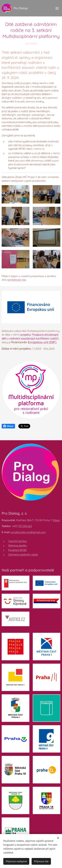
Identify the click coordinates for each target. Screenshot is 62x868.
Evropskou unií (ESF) (42, 342)
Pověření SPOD (17, 550)
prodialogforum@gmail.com (28, 532)
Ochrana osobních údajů (23, 554)
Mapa (56, 520)
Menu (57, 8)
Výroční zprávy (17, 541)
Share (8, 426)
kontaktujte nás (17, 280)
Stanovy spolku (18, 545)
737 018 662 (25, 526)
